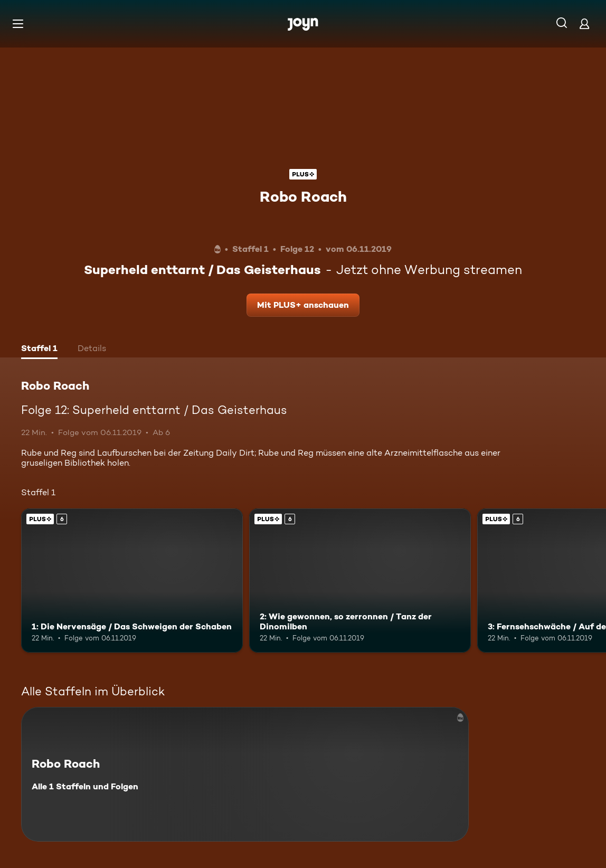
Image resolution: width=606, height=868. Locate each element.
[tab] (39, 350)
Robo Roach (303, 196)
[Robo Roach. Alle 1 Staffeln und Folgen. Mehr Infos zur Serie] (245, 774)
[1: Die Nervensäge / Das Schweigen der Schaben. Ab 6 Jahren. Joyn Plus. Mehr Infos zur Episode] (132, 581)
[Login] (584, 23)
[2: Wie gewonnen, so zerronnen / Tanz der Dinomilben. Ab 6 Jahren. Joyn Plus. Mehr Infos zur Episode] (360, 581)
